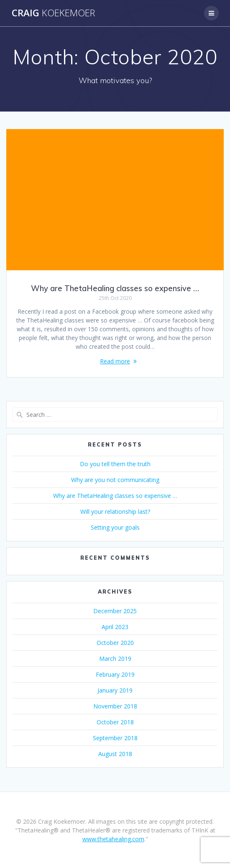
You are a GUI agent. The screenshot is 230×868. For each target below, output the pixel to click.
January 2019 (115, 690)
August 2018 (115, 754)
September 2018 (115, 738)
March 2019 (115, 659)
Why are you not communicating (115, 480)
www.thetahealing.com (113, 839)
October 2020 (115, 643)
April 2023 (115, 627)
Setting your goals (115, 527)
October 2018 (115, 722)
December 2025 (115, 611)
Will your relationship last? (115, 511)
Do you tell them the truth (115, 464)
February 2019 (115, 674)
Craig (53, 13)
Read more (115, 361)
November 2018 (115, 706)
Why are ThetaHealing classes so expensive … (115, 288)
